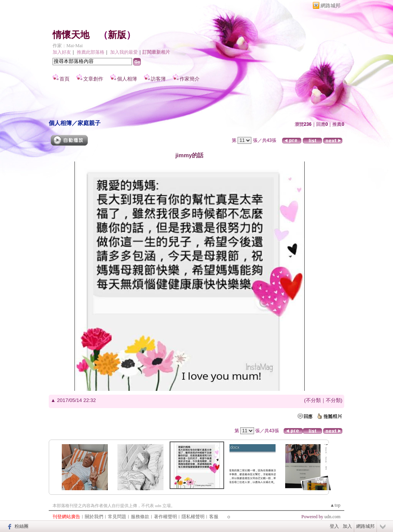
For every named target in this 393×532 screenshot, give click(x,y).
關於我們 (94, 517)
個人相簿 (127, 79)
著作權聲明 (165, 517)
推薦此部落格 (91, 52)
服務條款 (140, 517)
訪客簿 (158, 79)
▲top (335, 505)
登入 (334, 526)
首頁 (64, 79)
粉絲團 (21, 526)
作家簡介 (190, 79)
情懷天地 (71, 35)
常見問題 (117, 517)
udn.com (332, 517)
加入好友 (62, 52)
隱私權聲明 (193, 517)
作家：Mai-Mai (68, 46)
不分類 (313, 400)
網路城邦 (330, 6)
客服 (214, 517)
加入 (347, 526)
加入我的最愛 (124, 52)
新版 (117, 35)
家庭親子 (89, 123)
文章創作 (93, 79)
